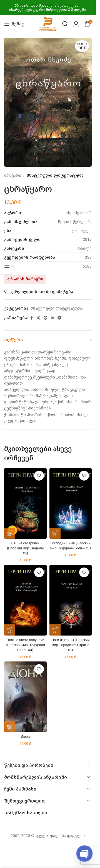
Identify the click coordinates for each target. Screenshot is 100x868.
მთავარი (13, 175)
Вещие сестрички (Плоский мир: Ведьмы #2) (25, 548)
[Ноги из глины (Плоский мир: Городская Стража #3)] (71, 600)
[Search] (65, 24)
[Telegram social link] (59, 318)
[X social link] (38, 318)
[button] (10, 533)
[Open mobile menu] (14, 24)
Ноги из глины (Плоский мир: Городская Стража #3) (71, 645)
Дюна (25, 737)
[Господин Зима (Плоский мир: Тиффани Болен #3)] (71, 503)
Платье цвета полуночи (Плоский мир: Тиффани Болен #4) (25, 645)
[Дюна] (25, 697)
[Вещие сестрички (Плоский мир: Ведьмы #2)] (25, 503)
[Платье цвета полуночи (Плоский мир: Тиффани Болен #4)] (25, 600)
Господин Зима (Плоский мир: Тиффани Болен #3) (71, 546)
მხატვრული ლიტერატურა (55, 175)
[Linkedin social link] (52, 318)
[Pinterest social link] (46, 318)
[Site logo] (48, 23)
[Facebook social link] (31, 318)
